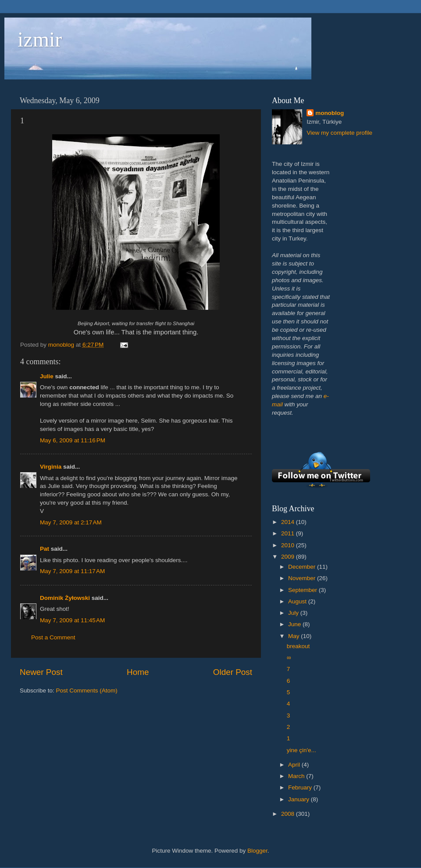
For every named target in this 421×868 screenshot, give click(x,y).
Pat (45, 549)
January (300, 799)
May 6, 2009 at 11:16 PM (73, 440)
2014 (289, 522)
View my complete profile (339, 133)
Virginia (51, 467)
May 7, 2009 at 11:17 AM (72, 571)
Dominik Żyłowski (65, 598)
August (298, 601)
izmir (40, 39)
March (297, 776)
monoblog (330, 113)
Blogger (257, 851)
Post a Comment (53, 637)
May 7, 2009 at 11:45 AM (72, 620)
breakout (298, 646)
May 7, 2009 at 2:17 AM (71, 522)
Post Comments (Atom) (87, 690)
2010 (289, 545)
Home (138, 672)
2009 (289, 557)
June (295, 624)
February (301, 787)
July (294, 613)
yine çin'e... (301, 750)
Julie (47, 376)
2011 (289, 533)
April (295, 765)
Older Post (233, 672)
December (303, 567)
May (294, 636)
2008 (289, 814)
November (303, 578)
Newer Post (41, 672)
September (303, 590)
